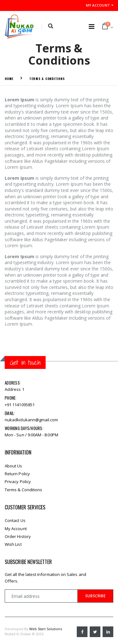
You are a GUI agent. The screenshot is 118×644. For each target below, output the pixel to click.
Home (9, 79)
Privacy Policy (18, 482)
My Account (98, 5)
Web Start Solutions (46, 629)
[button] (51, 26)
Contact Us (15, 520)
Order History (18, 536)
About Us (14, 466)
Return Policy (17, 474)
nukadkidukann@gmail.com (31, 420)
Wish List (13, 544)
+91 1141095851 (20, 405)
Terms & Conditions (47, 79)
